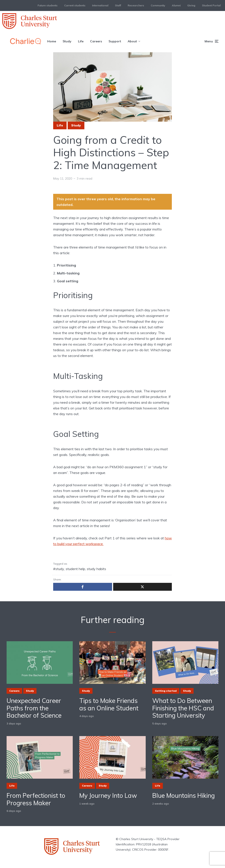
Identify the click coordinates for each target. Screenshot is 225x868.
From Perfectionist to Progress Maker (36, 799)
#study (59, 569)
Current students (75, 5)
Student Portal (211, 5)
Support (115, 41)
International (100, 5)
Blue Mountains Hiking (183, 796)
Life (81, 41)
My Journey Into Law (108, 796)
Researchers (136, 5)
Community (158, 5)
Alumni (176, 5)
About (132, 41)
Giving (191, 5)
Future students (48, 5)
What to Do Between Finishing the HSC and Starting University (183, 708)
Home (52, 41)
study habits (96, 569)
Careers (96, 41)
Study (67, 41)
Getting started (166, 691)
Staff (118, 5)
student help (75, 569)
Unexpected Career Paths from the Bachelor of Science (34, 708)
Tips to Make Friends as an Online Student (109, 704)
